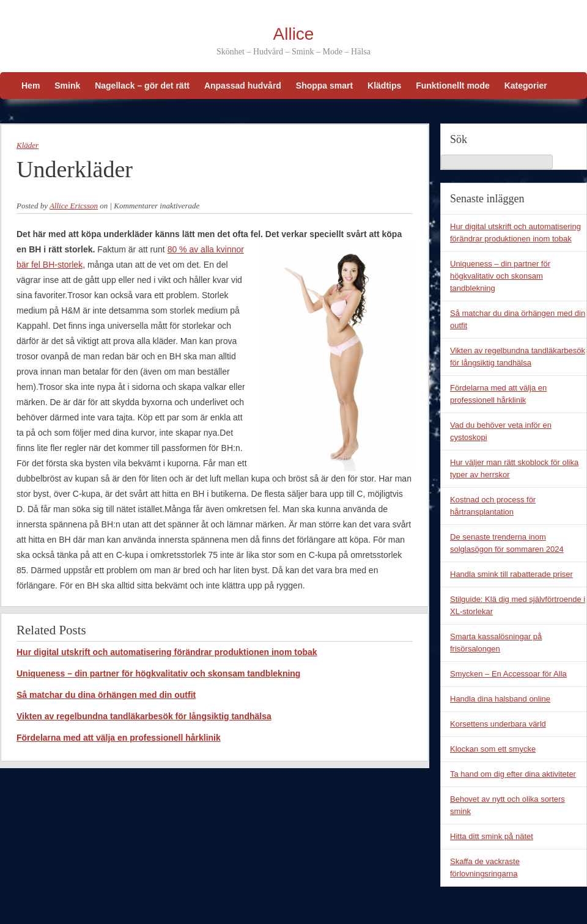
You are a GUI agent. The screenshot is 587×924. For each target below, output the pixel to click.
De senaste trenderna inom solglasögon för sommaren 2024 (507, 543)
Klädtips (384, 86)
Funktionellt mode (453, 86)
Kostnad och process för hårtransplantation (493, 506)
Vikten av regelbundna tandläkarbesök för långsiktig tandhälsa (144, 716)
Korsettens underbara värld (498, 724)
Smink (67, 86)
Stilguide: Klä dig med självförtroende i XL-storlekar (518, 605)
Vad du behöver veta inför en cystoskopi (501, 431)
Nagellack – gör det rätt (142, 86)
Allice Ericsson (74, 206)
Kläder (28, 145)
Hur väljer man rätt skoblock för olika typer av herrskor (514, 468)
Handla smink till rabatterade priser (511, 574)
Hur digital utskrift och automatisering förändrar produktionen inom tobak (167, 652)
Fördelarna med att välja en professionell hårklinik (119, 738)
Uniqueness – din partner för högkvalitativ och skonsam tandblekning (158, 673)
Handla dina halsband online (500, 699)
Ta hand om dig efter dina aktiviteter (513, 774)
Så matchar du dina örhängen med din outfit (106, 695)
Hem (31, 86)
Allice (294, 34)
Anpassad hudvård (243, 86)
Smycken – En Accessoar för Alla (508, 674)
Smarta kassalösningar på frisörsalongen (496, 643)
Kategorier (526, 86)
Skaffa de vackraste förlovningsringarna (485, 867)
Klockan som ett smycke (493, 749)
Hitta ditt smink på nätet (492, 836)
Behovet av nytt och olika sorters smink (508, 805)
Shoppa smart (324, 86)
